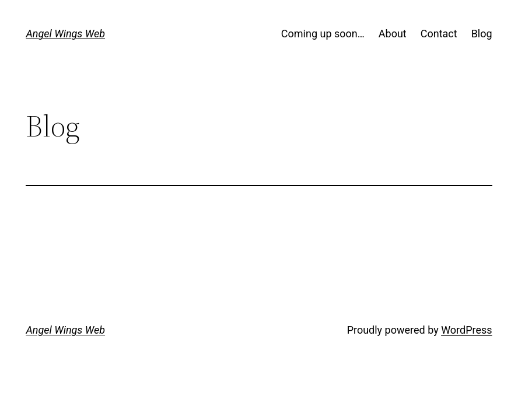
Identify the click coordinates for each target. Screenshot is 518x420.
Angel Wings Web (65, 34)
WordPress (466, 330)
